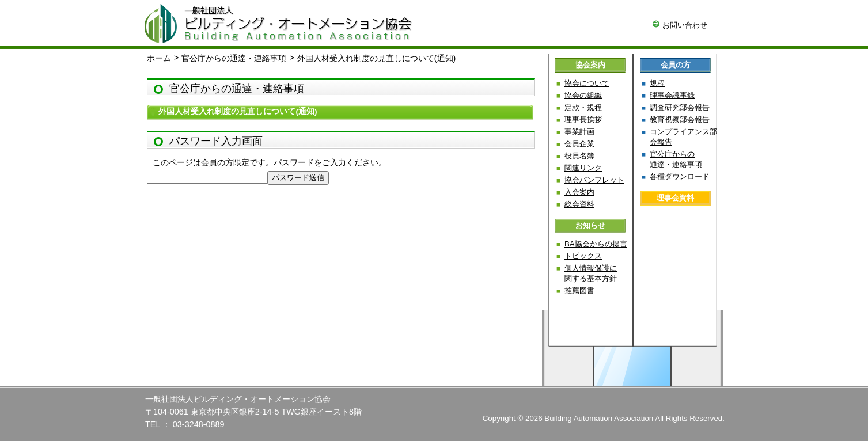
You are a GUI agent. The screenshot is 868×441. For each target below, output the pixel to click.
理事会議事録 (672, 95)
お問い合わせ (680, 25)
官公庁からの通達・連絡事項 (234, 58)
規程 (657, 83)
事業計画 (579, 132)
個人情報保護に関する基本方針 (591, 273)
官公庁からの (676, 159)
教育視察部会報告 (680, 119)
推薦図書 (579, 290)
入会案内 (579, 192)
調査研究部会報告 (680, 107)
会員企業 (579, 144)
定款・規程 (583, 107)
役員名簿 (579, 156)
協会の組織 (583, 95)
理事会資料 (675, 198)
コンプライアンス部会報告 (683, 137)
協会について (587, 83)
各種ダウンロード (680, 176)
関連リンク (583, 168)
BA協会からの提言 (596, 244)
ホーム (159, 58)
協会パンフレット (594, 180)
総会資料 (579, 204)
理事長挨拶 (583, 119)
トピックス (583, 256)
